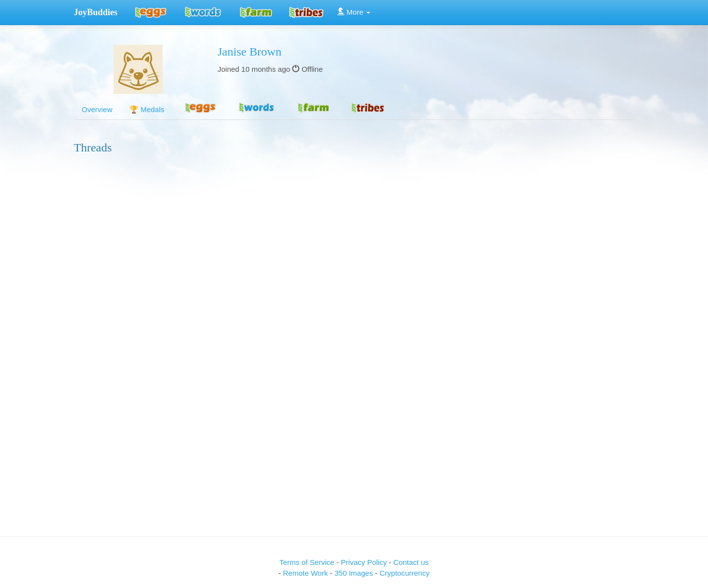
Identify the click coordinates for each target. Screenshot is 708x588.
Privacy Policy (365, 562)
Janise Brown (250, 52)
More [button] (354, 12)
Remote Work (306, 573)
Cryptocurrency (405, 573)
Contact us (411, 562)
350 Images (355, 573)
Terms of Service (307, 562)
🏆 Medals (147, 109)
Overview (97, 109)
